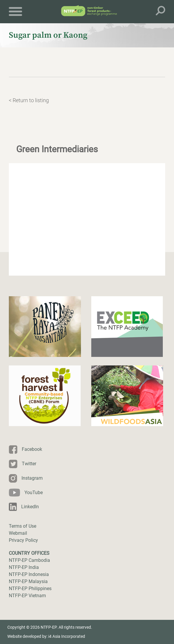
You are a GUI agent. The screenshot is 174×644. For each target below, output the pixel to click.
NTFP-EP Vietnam (27, 596)
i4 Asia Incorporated (67, 636)
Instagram (32, 478)
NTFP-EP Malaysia (28, 581)
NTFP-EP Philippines (30, 588)
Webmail (18, 533)
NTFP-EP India (24, 567)
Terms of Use (23, 526)
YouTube (34, 492)
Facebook (32, 449)
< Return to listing (29, 100)
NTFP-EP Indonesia (29, 574)
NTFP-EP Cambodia (29, 560)
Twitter (29, 464)
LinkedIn (30, 507)
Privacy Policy (23, 540)
